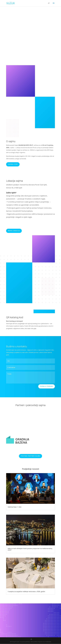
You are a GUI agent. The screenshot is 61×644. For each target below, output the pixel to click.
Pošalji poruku (47, 386)
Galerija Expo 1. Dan (15, 507)
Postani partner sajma (30, 456)
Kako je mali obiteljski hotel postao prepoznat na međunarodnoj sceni (30, 549)
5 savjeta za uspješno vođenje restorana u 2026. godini (26, 592)
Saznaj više (13, 164)
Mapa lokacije (14, 231)
